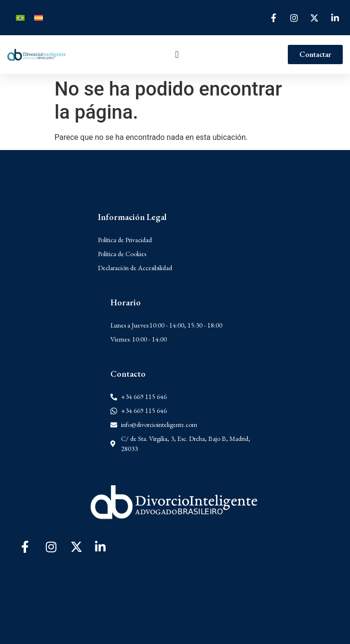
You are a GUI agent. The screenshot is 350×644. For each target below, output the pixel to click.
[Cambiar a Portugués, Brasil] (20, 18)
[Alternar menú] (177, 55)
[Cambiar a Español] (39, 18)
